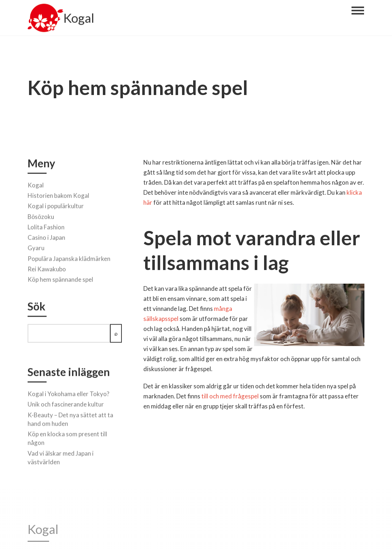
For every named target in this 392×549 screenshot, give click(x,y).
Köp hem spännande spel (60, 278)
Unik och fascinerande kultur (66, 403)
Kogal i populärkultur (56, 205)
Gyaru (36, 247)
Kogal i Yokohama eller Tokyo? (68, 392)
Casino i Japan (46, 236)
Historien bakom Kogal (58, 194)
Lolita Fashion (46, 226)
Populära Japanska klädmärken (69, 257)
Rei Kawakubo (47, 268)
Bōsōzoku (41, 215)
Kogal (79, 19)
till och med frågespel (230, 396)
